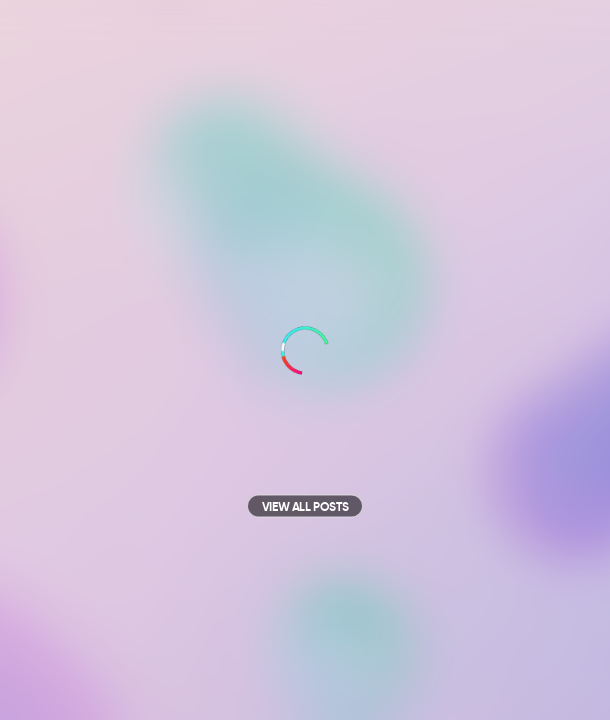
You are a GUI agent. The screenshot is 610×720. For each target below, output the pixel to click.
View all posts (305, 508)
